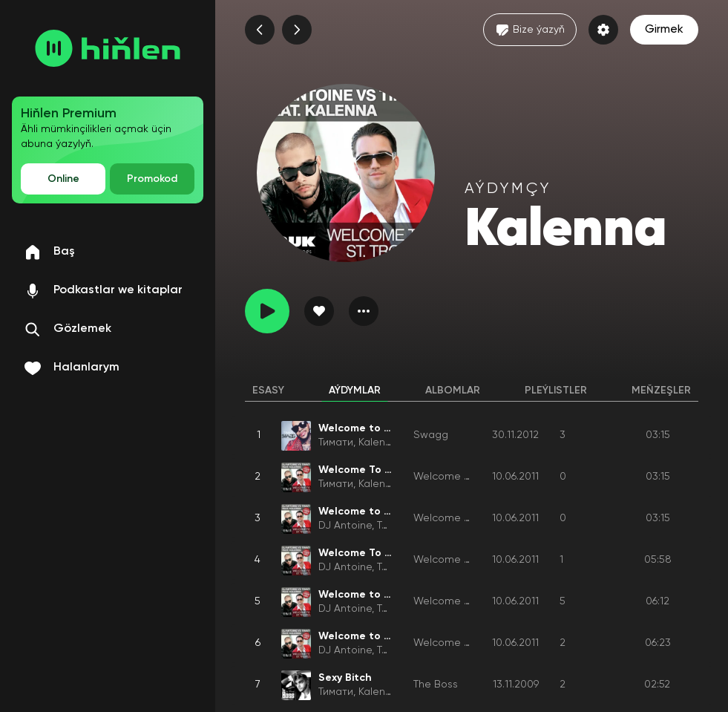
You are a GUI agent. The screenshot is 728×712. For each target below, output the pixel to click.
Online (63, 179)
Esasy (268, 391)
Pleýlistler (556, 391)
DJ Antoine (345, 526)
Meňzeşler (661, 391)
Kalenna (378, 442)
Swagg (431, 435)
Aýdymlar (355, 391)
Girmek (664, 30)
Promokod (152, 179)
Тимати (336, 442)
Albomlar (453, 391)
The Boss (436, 685)
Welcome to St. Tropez (470, 477)
